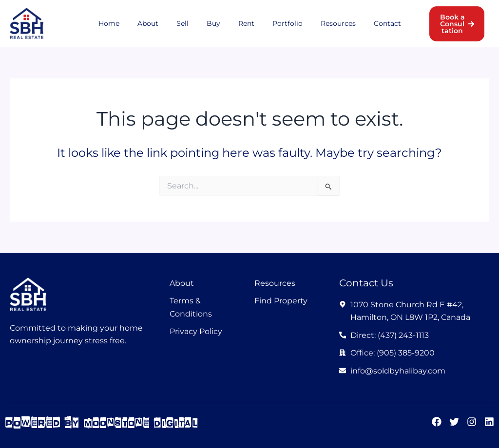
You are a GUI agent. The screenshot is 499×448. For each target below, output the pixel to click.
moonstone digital (144, 422)
